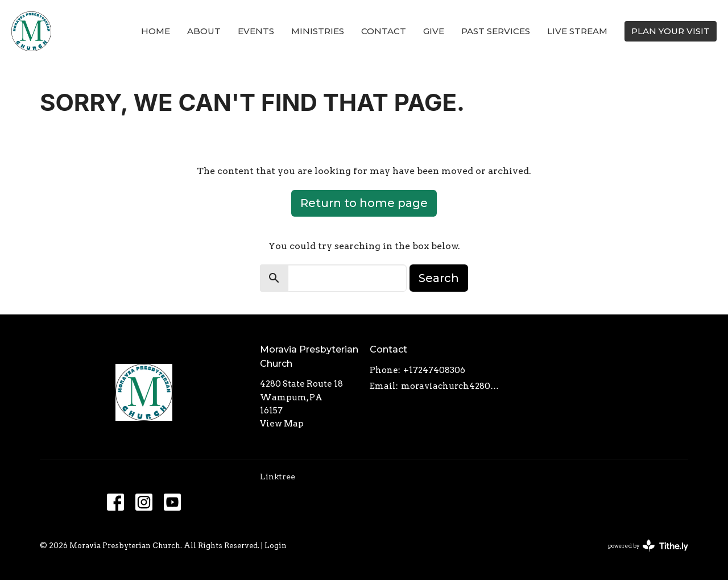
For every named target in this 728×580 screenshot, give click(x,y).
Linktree (278, 477)
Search (439, 278)
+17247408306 (434, 370)
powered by (648, 546)
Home (156, 31)
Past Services (496, 31)
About (204, 31)
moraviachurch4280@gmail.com (453, 386)
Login (276, 546)
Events (256, 31)
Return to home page (364, 203)
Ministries (318, 31)
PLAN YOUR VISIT (671, 31)
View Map (282, 424)
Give (434, 31)
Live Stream (577, 31)
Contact (384, 31)
